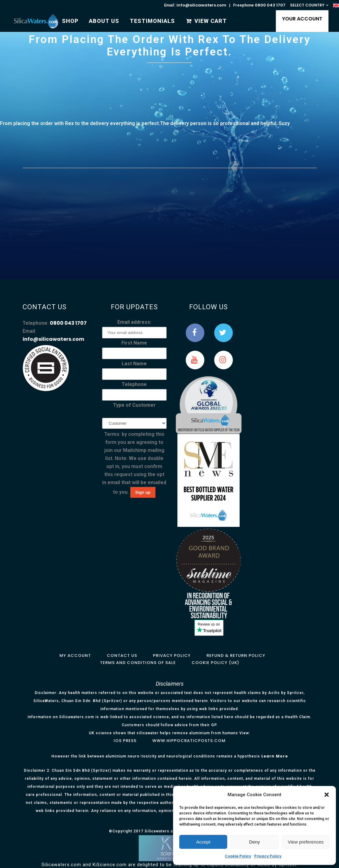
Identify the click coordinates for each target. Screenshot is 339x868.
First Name (134, 343)
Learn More (275, 756)
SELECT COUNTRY (307, 5)
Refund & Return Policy (236, 655)
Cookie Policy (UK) (215, 663)
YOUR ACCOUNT (299, 19)
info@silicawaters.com (201, 5)
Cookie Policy (238, 856)
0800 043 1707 (270, 5)
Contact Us (122, 655)
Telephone (134, 384)
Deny (254, 842)
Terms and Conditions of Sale (138, 663)
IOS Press (125, 741)
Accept (203, 842)
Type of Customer (134, 405)
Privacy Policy (268, 856)
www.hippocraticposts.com (189, 741)
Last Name (134, 364)
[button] (327, 795)
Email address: (134, 322)
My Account (75, 655)
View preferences (306, 842)
